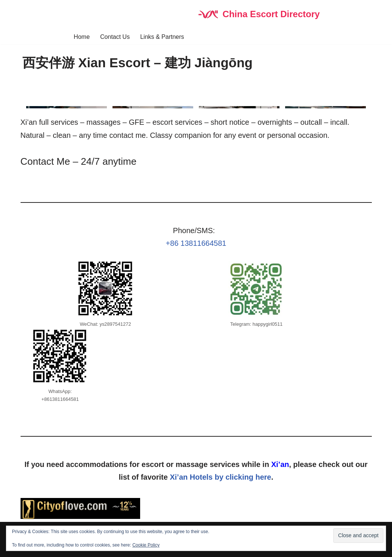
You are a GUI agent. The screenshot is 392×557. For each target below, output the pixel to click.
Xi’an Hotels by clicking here (220, 477)
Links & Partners (162, 37)
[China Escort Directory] (258, 14)
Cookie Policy (146, 545)
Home (82, 37)
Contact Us (115, 37)
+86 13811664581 (196, 243)
